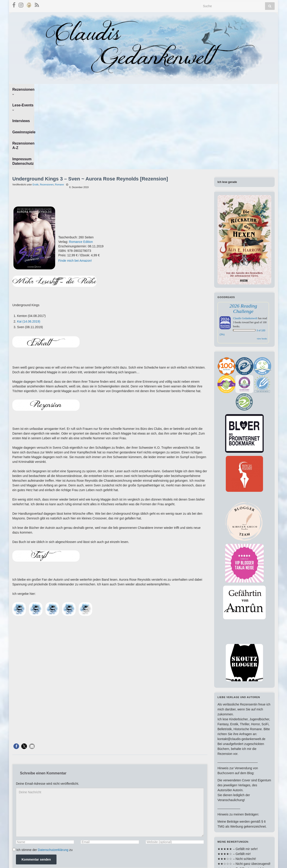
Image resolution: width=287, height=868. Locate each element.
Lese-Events (56, 89)
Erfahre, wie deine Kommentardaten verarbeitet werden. (136, 800)
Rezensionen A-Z (144, 89)
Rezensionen (25, 89)
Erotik (36, 110)
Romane (59, 110)
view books (262, 265)
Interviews (84, 89)
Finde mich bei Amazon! (75, 187)
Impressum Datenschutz (186, 89)
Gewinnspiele (111, 89)
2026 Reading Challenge (243, 234)
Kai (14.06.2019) (29, 247)
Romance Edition (81, 168)
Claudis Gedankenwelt (245, 244)
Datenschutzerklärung (53, 776)
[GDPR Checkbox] (14, 775)
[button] (16, 672)
